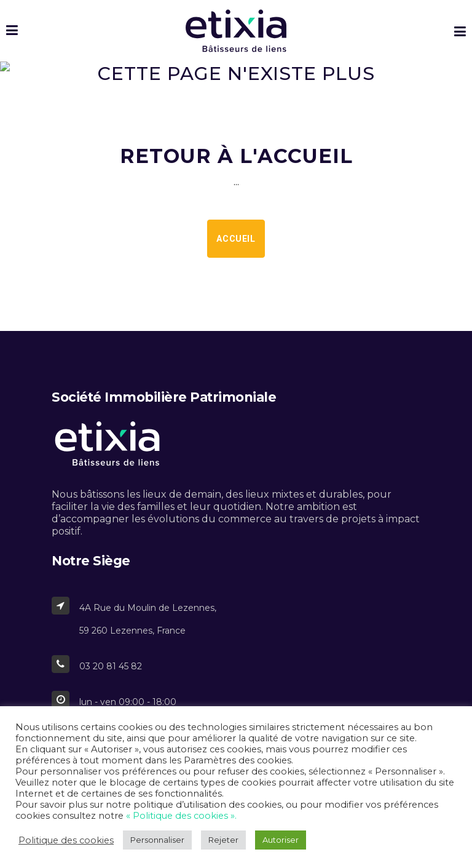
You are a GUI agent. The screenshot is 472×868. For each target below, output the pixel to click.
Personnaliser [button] (157, 840)
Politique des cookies (66, 840)
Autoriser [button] (281, 840)
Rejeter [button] (223, 840)
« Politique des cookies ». (181, 816)
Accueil (236, 239)
